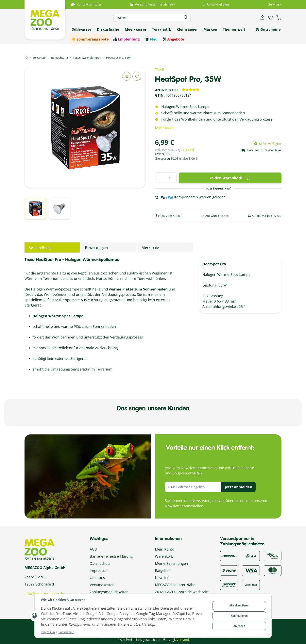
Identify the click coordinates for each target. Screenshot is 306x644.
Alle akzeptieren (239, 605)
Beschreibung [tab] (40, 248)
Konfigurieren (239, 616)
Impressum (48, 632)
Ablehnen (239, 626)
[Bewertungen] (191, 90)
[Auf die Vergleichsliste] (127, 76)
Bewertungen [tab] (96, 248)
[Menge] (166, 178)
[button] (273, 4)
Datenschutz (66, 632)
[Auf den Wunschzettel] (137, 76)
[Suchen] (147, 17)
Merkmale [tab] (150, 248)
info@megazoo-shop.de (44, 593)
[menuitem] (82, 29)
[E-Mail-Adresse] (193, 487)
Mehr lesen (164, 128)
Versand (188, 150)
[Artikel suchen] (186, 17)
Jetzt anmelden (238, 487)
